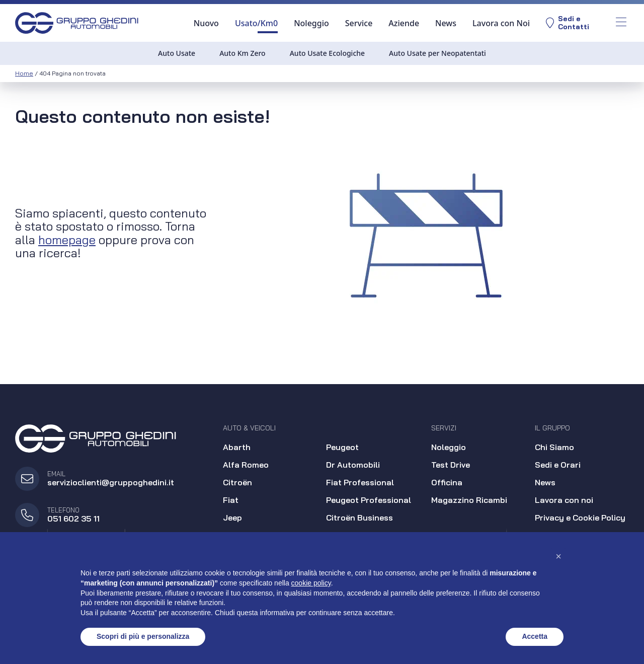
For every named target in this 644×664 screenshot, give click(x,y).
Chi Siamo (554, 447)
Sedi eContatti (568, 23)
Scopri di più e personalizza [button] (143, 636)
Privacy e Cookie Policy (580, 518)
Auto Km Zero (243, 53)
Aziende (404, 23)
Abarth (237, 447)
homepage (67, 240)
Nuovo (206, 23)
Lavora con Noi (501, 23)
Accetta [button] (535, 636)
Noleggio (311, 23)
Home (24, 73)
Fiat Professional (360, 482)
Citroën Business (359, 518)
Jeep (232, 518)
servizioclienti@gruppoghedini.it (111, 482)
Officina (447, 482)
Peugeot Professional (369, 500)
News (446, 23)
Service (359, 23)
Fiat (231, 500)
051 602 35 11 (73, 519)
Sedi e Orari (558, 465)
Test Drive (451, 465)
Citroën (237, 482)
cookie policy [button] (311, 583)
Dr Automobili (353, 465)
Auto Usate (177, 53)
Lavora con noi (564, 500)
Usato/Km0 (256, 23)
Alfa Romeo (246, 465)
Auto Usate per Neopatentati (437, 53)
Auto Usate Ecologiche (327, 53)
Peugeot (342, 447)
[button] (558, 556)
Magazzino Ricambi (469, 500)
